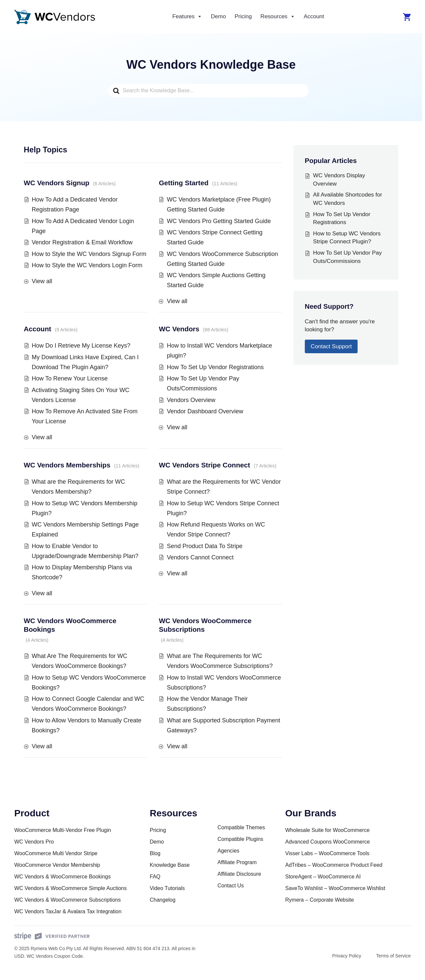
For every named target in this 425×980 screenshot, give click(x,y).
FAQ (155, 877)
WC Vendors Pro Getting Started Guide (219, 221)
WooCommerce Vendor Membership (57, 865)
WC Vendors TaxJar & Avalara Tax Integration (68, 911)
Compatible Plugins (240, 839)
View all (42, 281)
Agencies (228, 851)
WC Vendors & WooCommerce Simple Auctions (71, 888)
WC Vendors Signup (57, 183)
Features (187, 17)
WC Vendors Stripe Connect (204, 465)
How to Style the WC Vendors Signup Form (89, 254)
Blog (155, 853)
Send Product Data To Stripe (205, 546)
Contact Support (331, 346)
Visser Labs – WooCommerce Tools (327, 853)
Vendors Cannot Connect (200, 557)
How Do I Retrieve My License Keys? (81, 346)
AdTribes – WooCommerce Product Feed (334, 865)
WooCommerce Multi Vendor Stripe (56, 853)
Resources (278, 17)
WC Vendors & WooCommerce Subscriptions (68, 900)
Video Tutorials (167, 888)
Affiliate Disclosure (239, 874)
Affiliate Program (237, 862)
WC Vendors (179, 329)
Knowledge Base (170, 865)
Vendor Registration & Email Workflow (82, 242)
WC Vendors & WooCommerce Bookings (62, 877)
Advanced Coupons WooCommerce (328, 842)
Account (314, 16)
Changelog (163, 900)
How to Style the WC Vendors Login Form (87, 265)
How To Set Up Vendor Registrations (215, 367)
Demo (218, 16)
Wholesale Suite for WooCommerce (327, 830)
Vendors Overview (191, 400)
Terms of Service (393, 956)
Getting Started (183, 183)
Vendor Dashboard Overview (205, 411)
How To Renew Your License (70, 378)
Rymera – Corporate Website (320, 900)
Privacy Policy (347, 956)
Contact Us (231, 886)
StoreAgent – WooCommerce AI (323, 877)
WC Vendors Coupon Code (55, 956)
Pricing (243, 16)
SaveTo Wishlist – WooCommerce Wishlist (335, 888)
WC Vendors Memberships (67, 465)
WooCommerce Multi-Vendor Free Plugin (63, 830)
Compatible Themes (241, 827)
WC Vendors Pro (34, 842)
